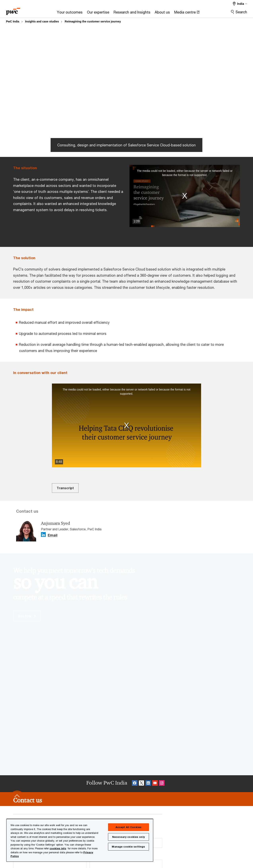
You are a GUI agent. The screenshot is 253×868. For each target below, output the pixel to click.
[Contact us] (28, 800)
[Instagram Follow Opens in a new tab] (162, 784)
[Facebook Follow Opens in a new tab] (135, 784)
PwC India (13, 21)
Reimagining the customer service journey (93, 21)
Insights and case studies (42, 21)
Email (53, 535)
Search (241, 12)
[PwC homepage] (13, 10)
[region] (80, 840)
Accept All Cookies (128, 827)
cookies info (58, 848)
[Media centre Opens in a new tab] (187, 13)
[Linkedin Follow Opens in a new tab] (43, 535)
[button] (185, 196)
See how (27, 616)
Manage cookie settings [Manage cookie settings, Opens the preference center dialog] (128, 847)
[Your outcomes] (70, 13)
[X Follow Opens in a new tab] (141, 784)
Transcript (65, 488)
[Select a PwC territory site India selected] (240, 4)
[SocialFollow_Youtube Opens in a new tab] (155, 784)
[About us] (162, 13)
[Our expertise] (98, 13)
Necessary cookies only (128, 837)
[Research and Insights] (132, 13)
